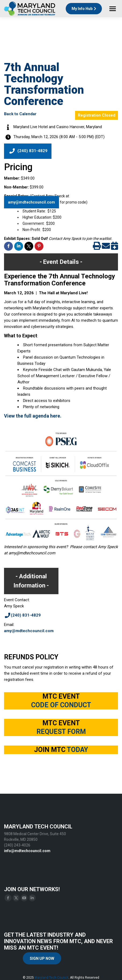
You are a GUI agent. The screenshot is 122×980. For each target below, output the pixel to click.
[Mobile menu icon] (113, 9)
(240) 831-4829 (28, 151)
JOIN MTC (61, 750)
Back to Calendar (20, 114)
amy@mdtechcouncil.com (32, 202)
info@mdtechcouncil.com (27, 851)
